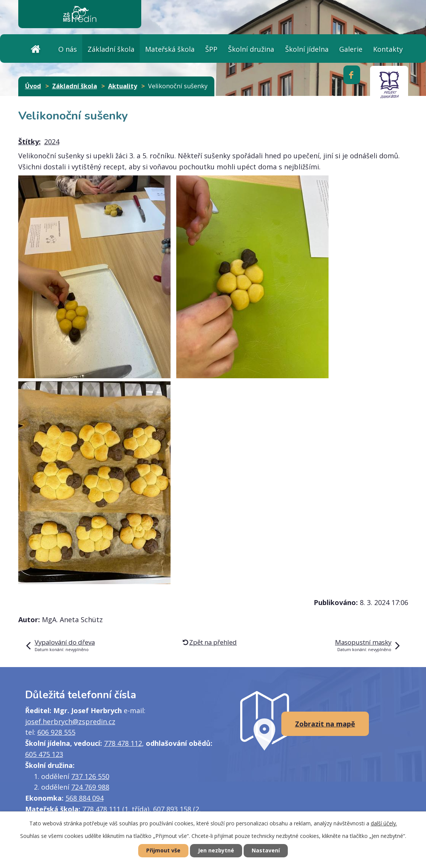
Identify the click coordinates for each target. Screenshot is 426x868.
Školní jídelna (307, 49)
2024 (52, 142)
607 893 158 (172, 809)
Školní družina (251, 49)
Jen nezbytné (216, 851)
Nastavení (266, 851)
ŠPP (211, 49)
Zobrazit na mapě (325, 724)
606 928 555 (56, 732)
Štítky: (30, 142)
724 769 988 (90, 787)
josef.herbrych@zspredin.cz (70, 721)
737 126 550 (90, 776)
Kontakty (388, 49)
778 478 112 (123, 743)
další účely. (384, 823)
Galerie (351, 49)
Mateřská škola (170, 49)
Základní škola (111, 49)
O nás (68, 49)
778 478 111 (101, 809)
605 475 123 (44, 754)
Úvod (36, 48)
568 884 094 (85, 798)
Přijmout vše (163, 851)
